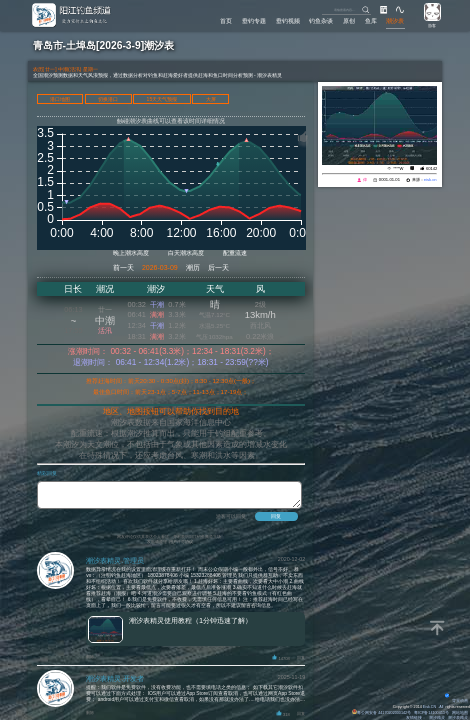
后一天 (218, 267)
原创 (349, 21)
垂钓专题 (254, 21)
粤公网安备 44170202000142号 (382, 713)
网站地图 (460, 713)
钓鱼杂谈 (321, 21)
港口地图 (60, 99)
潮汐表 (395, 21)
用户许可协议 (181, 547)
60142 (431, 168)
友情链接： (416, 718)
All (441, 707)
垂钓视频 (288, 21)
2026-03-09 (160, 267)
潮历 (193, 267)
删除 (90, 662)
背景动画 (456, 701)
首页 (226, 21)
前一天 (123, 267)
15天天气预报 (162, 99)
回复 (301, 664)
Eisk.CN (429, 707)
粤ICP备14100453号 (431, 713)
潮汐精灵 (437, 718)
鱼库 (371, 21)
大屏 (211, 99)
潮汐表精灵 (458, 718)
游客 (432, 26)
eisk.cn (430, 179)
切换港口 (108, 99)
